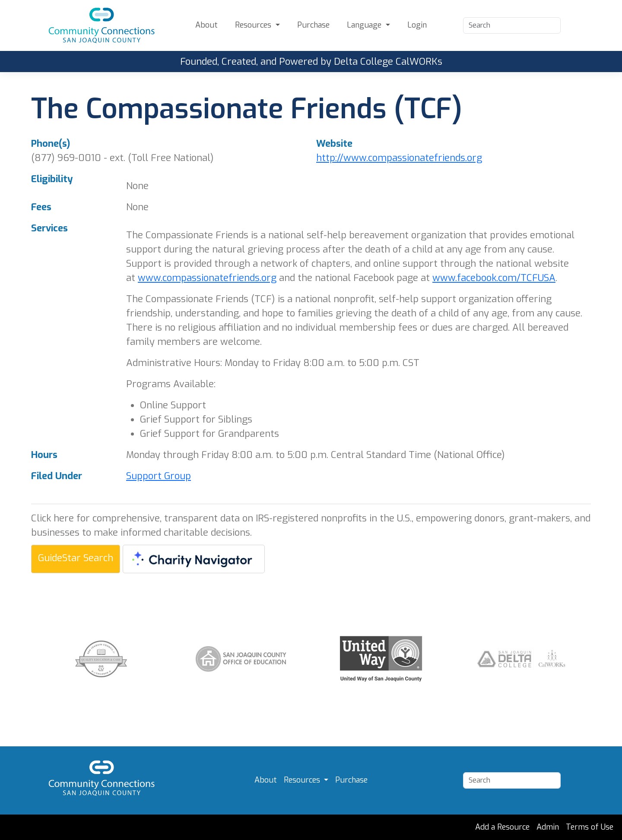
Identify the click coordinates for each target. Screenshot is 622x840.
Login (417, 25)
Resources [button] (254, 25)
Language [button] (365, 25)
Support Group (159, 476)
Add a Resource (502, 827)
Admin (548, 827)
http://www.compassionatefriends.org (399, 158)
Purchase (313, 25)
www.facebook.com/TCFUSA (494, 278)
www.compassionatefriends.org (207, 278)
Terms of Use (590, 827)
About (206, 25)
